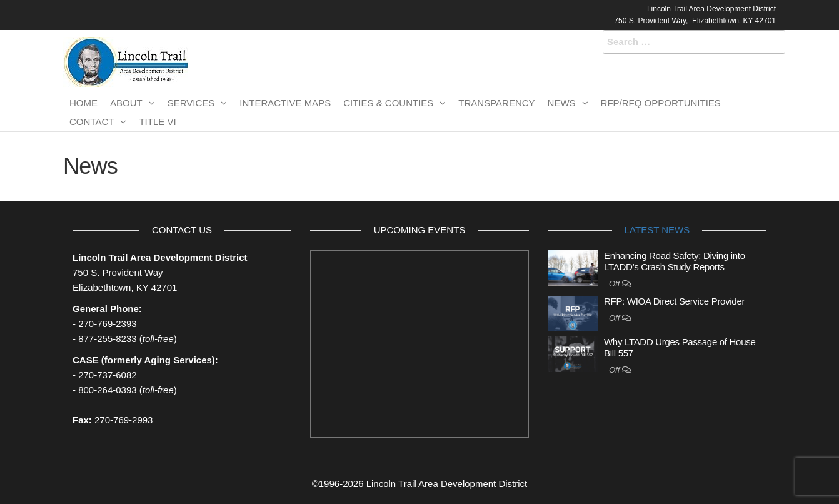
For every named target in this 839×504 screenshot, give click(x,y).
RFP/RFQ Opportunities (661, 103)
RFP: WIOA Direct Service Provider (674, 301)
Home (83, 103)
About (126, 103)
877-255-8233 (107, 339)
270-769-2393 (107, 324)
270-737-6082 (107, 375)
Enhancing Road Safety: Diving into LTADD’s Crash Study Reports (675, 261)
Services (191, 103)
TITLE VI (157, 122)
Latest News (657, 230)
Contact (92, 122)
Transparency (496, 103)
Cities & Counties (388, 103)
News (562, 103)
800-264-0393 (107, 390)
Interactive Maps (285, 103)
